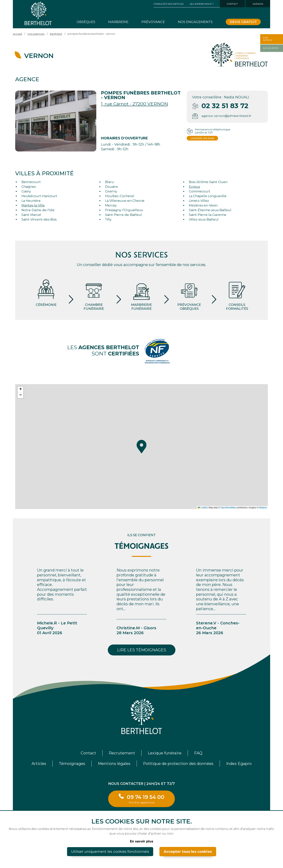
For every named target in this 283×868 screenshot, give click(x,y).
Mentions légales (114, 764)
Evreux (195, 187)
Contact (232, 4)
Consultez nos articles (169, 4)
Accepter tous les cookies (188, 852)
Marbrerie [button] (118, 22)
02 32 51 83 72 (225, 106)
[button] (141, 447)
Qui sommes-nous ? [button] (202, 4)
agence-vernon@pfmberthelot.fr (226, 116)
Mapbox (263, 507)
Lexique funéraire (165, 753)
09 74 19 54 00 (146, 799)
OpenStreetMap (228, 507)
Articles (39, 764)
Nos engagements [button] (195, 22)
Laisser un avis (202, 138)
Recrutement (122, 753)
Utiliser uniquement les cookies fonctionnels (110, 852)
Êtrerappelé (268, 39)
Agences (258, 4)
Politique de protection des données (178, 764)
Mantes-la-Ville (33, 205)
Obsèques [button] (86, 22)
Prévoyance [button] (153, 22)
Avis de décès (271, 48)
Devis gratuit (243, 22)
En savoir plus (142, 841)
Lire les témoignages (142, 650)
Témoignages (72, 764)
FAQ (198, 753)
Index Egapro (239, 764)
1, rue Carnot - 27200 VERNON (134, 104)
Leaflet (202, 507)
